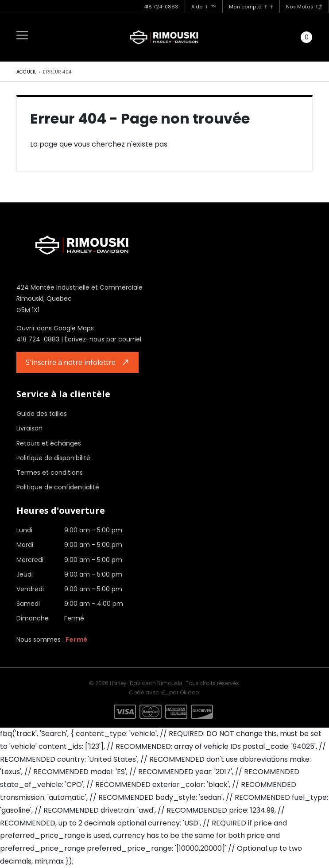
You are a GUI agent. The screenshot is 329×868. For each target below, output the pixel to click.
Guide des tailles (42, 414)
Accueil (26, 72)
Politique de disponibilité (53, 458)
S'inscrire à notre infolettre (71, 362)
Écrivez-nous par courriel (103, 339)
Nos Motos (304, 7)
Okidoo (189, 692)
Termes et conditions (50, 473)
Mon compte (251, 7)
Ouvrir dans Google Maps (55, 328)
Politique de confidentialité (58, 487)
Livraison (29, 428)
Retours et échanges (49, 443)
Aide (204, 7)
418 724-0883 (161, 7)
